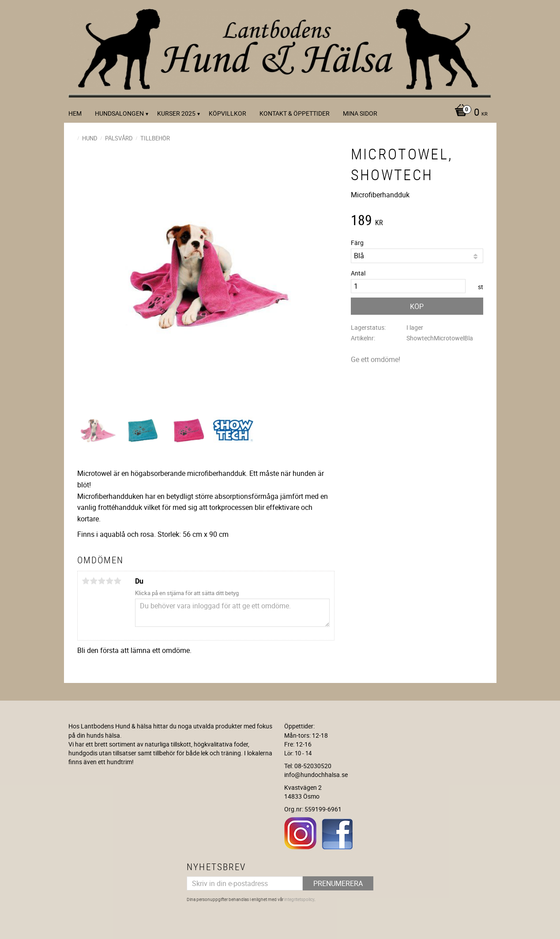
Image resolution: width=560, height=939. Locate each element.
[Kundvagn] (469, 113)
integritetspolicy (299, 899)
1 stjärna (86, 581)
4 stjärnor (110, 581)
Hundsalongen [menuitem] (119, 113)
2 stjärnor (94, 581)
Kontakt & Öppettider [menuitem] (295, 113)
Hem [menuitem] (75, 113)
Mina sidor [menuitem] (360, 113)
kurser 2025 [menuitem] (176, 113)
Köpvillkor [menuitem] (227, 113)
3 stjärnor (102, 581)
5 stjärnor (118, 581)
